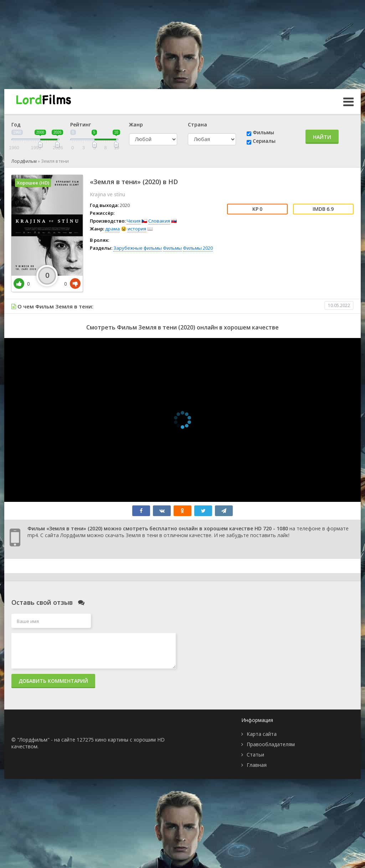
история (137, 229)
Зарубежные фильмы (138, 248)
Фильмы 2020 (198, 248)
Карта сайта (262, 734)
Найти (322, 137)
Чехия (133, 221)
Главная (257, 765)
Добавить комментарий (53, 681)
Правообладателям (271, 744)
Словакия (159, 221)
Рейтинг (81, 124)
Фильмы (263, 132)
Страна (197, 124)
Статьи (255, 755)
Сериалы (264, 141)
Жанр (136, 124)
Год (16, 124)
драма (112, 229)
